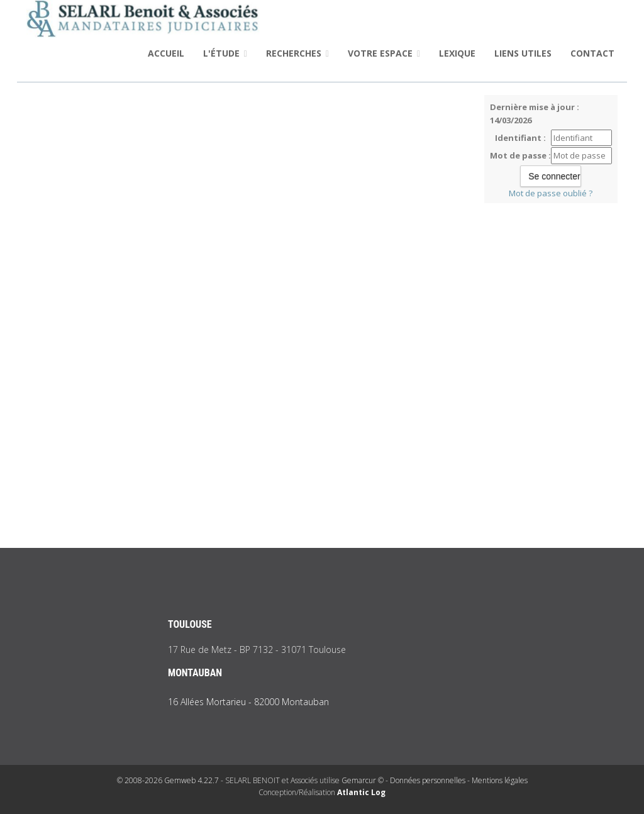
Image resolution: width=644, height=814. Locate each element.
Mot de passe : (520, 155)
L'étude (225, 53)
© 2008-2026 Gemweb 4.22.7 (168, 780)
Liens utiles (523, 53)
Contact (592, 53)
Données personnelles (428, 780)
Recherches (297, 53)
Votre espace (384, 53)
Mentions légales (500, 780)
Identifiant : (520, 138)
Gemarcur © (363, 780)
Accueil (166, 53)
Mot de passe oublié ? (551, 193)
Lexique (457, 53)
